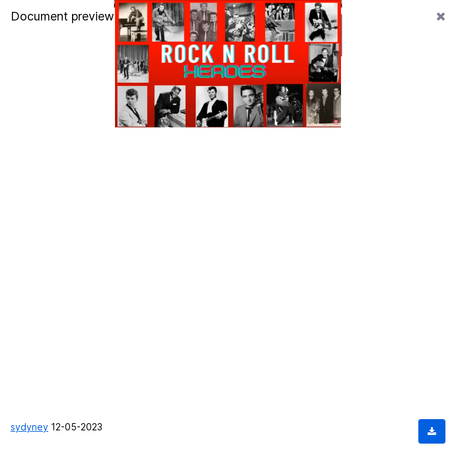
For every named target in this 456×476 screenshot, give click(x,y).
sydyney (29, 427)
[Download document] (432, 431)
